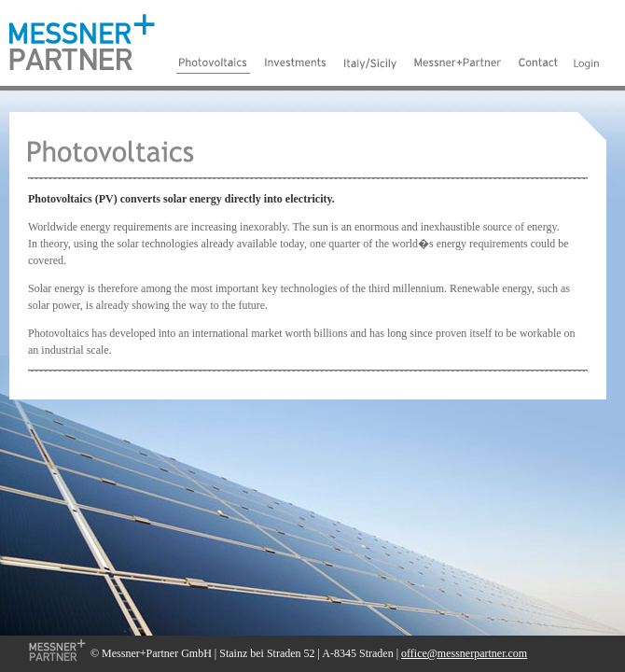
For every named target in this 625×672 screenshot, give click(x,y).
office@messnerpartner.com (464, 653)
